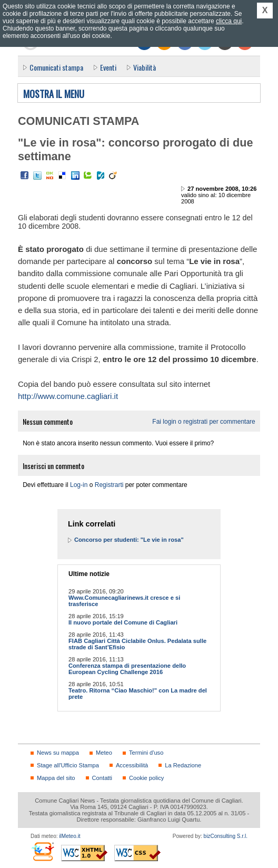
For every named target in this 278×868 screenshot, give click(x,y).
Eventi (108, 67)
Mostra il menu (54, 94)
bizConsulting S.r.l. (226, 836)
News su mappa (58, 753)
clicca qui (229, 21)
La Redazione (183, 765)
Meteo (104, 753)
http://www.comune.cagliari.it (68, 396)
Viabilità (145, 67)
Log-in (79, 485)
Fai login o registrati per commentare (203, 422)
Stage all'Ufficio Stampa (68, 765)
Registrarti (109, 485)
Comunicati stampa (56, 67)
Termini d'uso (146, 753)
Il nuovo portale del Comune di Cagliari (123, 622)
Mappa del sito (56, 778)
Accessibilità (132, 765)
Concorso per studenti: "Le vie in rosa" (129, 540)
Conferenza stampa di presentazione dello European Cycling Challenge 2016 (127, 669)
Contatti (102, 778)
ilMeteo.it (69, 836)
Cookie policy (146, 778)
